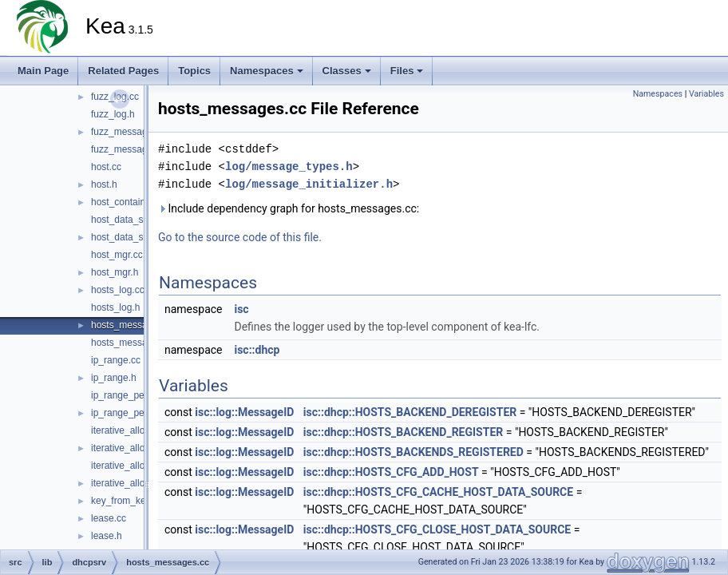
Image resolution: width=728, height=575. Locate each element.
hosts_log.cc (118, 290)
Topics (194, 71)
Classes (347, 71)
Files (407, 71)
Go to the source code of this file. (240, 237)
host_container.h (126, 202)
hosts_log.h (115, 307)
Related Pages (123, 71)
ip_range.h (114, 378)
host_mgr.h (115, 272)
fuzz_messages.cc (131, 132)
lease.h (107, 536)
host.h (104, 184)
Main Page (43, 71)
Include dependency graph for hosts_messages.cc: (289, 208)
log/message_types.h (289, 167)
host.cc (106, 167)
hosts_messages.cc (133, 325)
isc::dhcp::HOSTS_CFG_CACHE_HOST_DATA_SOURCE (438, 492)
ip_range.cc (116, 360)
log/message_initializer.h (309, 184)
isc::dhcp (257, 350)
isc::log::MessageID (244, 412)
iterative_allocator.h (132, 483)
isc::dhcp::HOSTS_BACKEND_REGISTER (403, 432)
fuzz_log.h (113, 114)
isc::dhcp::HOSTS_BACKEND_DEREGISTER (410, 412)
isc (241, 309)
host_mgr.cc (117, 255)
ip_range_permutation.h (142, 413)
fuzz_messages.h (128, 149)
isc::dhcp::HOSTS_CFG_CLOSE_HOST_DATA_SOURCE (437, 529)
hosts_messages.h (131, 343)
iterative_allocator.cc (135, 466)
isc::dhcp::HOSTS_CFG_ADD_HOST (391, 472)
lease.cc (109, 518)
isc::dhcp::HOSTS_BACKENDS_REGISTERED (413, 452)
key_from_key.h (125, 501)
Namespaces (267, 71)
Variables (706, 94)
